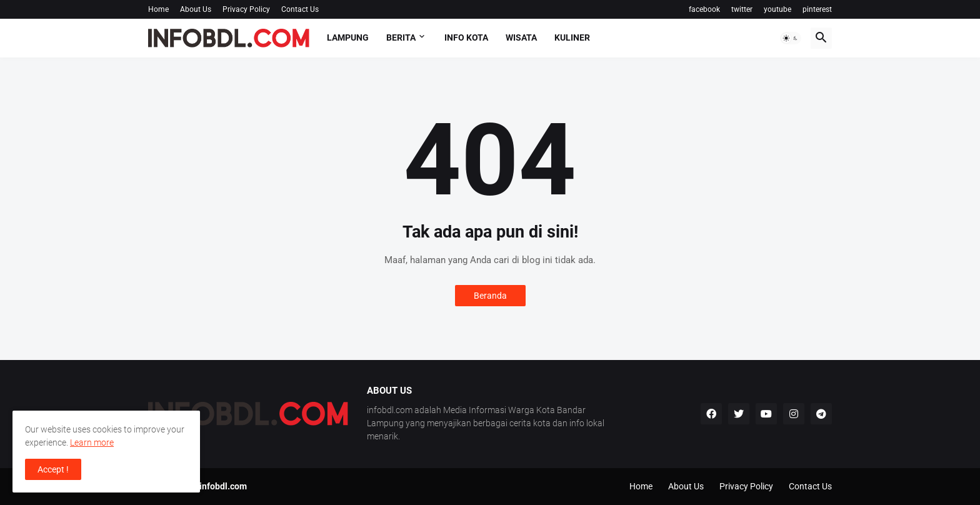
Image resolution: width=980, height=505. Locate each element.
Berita (401, 37)
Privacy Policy (246, 9)
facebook (704, 9)
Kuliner (572, 37)
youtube (777, 9)
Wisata (521, 37)
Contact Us (300, 9)
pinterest (817, 9)
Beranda (490, 296)
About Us (196, 9)
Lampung (348, 37)
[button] (791, 38)
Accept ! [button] (53, 469)
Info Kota (466, 37)
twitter (742, 9)
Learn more (92, 442)
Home (158, 9)
